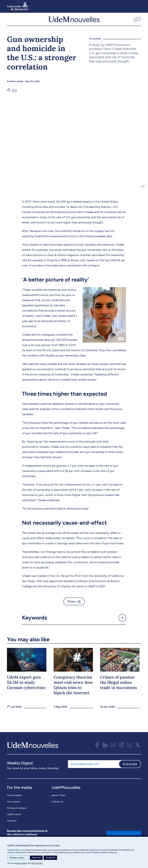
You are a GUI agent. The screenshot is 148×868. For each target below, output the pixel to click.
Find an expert (14, 798)
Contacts (12, 823)
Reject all (36, 858)
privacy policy (21, 863)
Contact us (57, 804)
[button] (137, 20)
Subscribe (130, 766)
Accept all (50, 858)
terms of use (37, 863)
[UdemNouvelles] (74, 20)
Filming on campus (17, 810)
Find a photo (13, 804)
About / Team (59, 798)
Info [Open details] (143, 189)
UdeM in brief (14, 817)
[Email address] (93, 767)
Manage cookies (18, 858)
